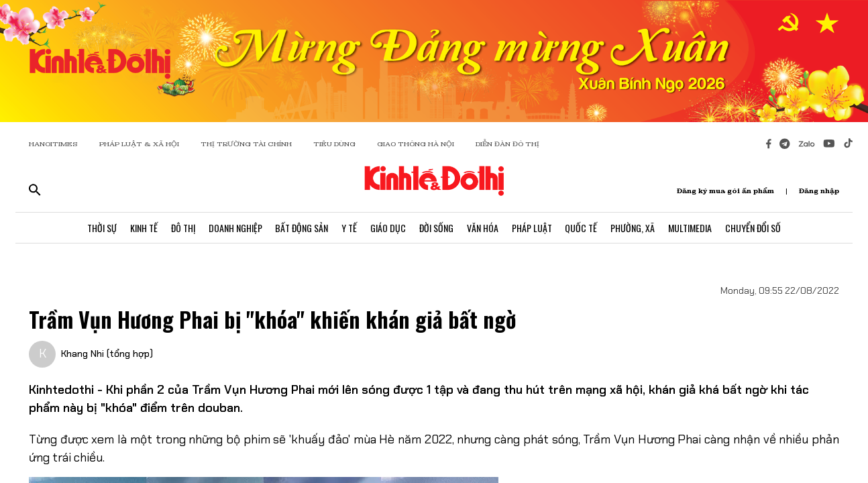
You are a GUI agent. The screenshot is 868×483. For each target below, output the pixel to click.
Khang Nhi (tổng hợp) (107, 354)
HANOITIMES (53, 144)
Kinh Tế (143, 228)
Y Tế (349, 228)
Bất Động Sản (302, 228)
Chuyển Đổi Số (754, 228)
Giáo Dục (388, 228)
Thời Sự (101, 228)
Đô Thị (182, 228)
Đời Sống (436, 228)
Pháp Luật (532, 228)
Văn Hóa (483, 228)
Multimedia (691, 228)
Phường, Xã (633, 228)
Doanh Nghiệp (235, 228)
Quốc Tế (582, 228)
